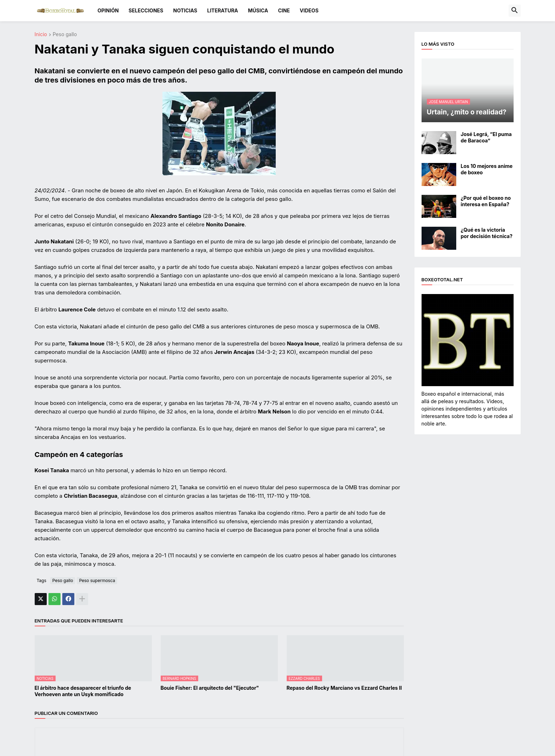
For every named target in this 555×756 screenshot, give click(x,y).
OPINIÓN (108, 10)
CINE (284, 10)
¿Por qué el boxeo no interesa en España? (486, 201)
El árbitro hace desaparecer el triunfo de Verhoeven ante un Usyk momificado (83, 691)
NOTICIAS (185, 10)
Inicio (41, 35)
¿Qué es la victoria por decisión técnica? (487, 233)
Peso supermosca (97, 580)
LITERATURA (222, 10)
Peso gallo (65, 35)
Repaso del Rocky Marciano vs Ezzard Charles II (344, 688)
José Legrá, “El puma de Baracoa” (486, 137)
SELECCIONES (146, 10)
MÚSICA (258, 10)
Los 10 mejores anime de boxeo (487, 169)
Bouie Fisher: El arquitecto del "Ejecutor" (210, 688)
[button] (515, 11)
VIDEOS (309, 10)
